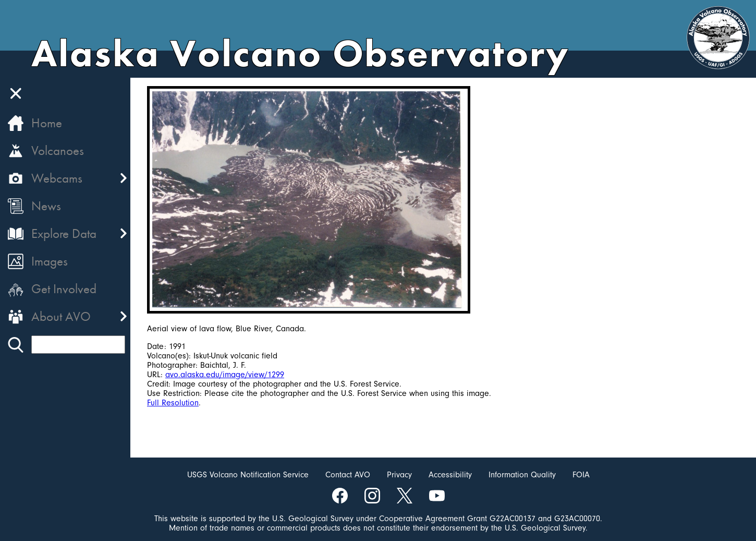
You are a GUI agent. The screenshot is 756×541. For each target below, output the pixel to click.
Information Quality (522, 475)
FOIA (581, 475)
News (46, 206)
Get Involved (64, 289)
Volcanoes (58, 151)
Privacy (399, 475)
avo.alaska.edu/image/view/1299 (225, 375)
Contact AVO (348, 475)
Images (50, 261)
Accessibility (450, 475)
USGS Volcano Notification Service (248, 475)
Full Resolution (173, 403)
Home (47, 123)
